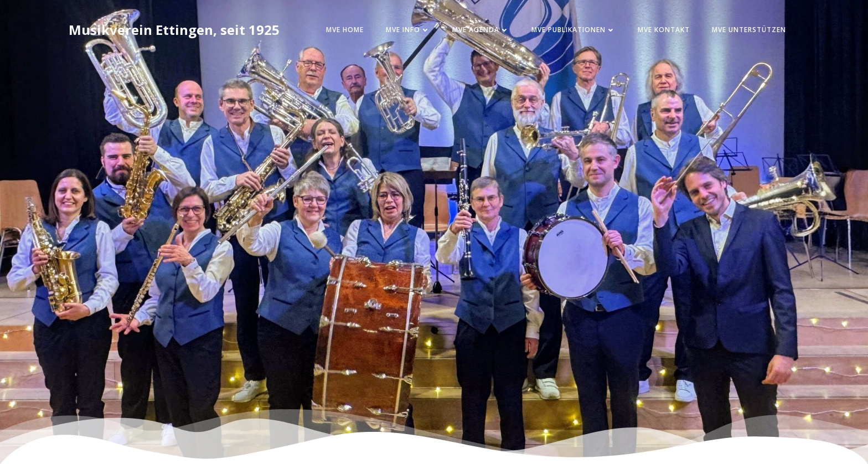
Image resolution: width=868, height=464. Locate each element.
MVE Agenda (481, 30)
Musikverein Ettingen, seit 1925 (174, 30)
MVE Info (408, 30)
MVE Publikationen (573, 30)
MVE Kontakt (664, 30)
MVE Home (345, 30)
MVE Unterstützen (749, 30)
